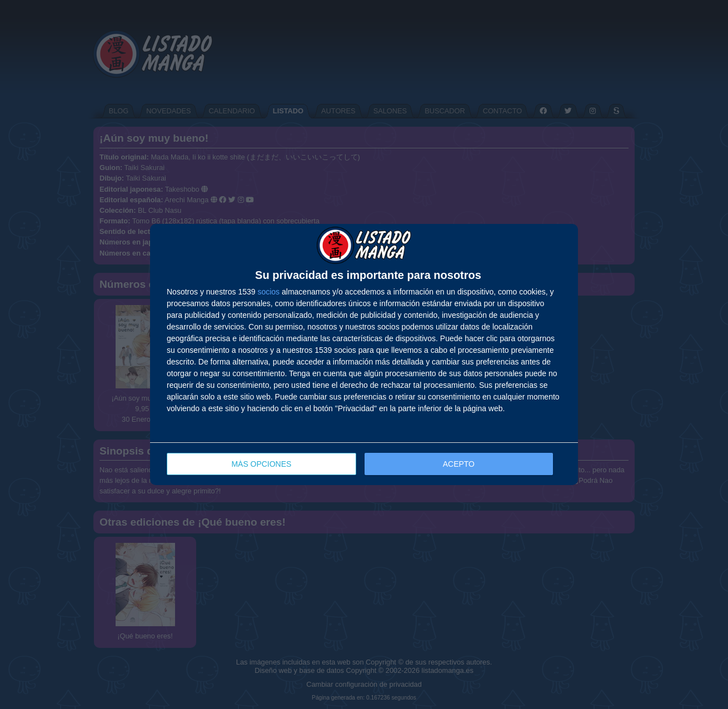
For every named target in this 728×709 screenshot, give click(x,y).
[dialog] (364, 355)
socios (268, 292)
